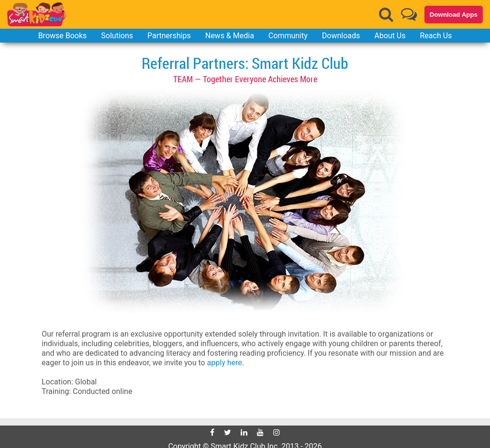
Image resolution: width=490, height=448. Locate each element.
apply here (225, 363)
